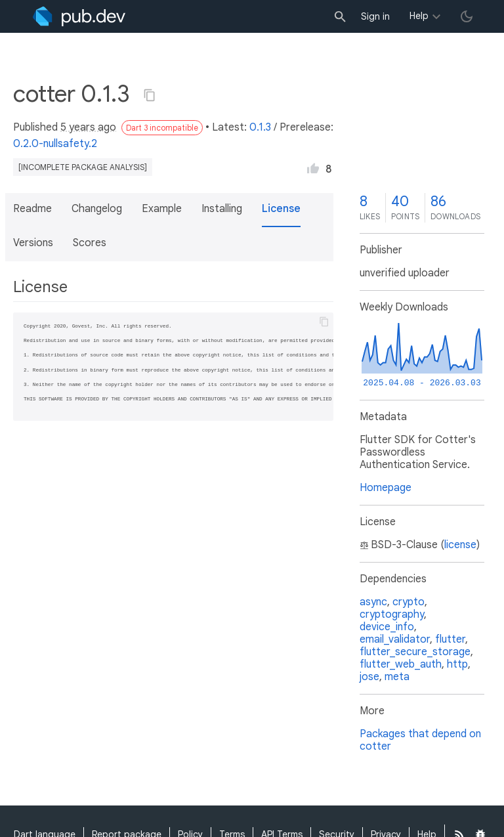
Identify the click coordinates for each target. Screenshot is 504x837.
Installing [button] (222, 209)
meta (397, 677)
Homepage (386, 488)
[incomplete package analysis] (83, 167)
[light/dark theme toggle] (467, 16)
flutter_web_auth (401, 664)
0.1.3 (260, 127)
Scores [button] (90, 243)
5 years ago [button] (88, 127)
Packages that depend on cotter (420, 740)
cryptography (392, 614)
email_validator (395, 639)
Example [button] (162, 209)
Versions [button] (33, 243)
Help (419, 16)
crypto (409, 602)
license (460, 545)
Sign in (375, 16)
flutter (450, 639)
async (373, 602)
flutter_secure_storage (415, 652)
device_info (387, 627)
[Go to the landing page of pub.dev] (79, 16)
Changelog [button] (97, 209)
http (457, 664)
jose (369, 677)
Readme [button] (32, 209)
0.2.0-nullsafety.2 (55, 144)
